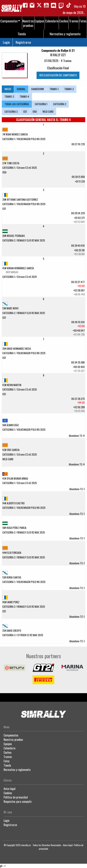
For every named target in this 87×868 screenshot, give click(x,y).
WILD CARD (48, 112)
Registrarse (23, 42)
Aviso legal (10, 789)
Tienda (7, 765)
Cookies (8, 793)
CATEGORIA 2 (60, 104)
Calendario (9, 748)
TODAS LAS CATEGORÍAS (17, 104)
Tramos (8, 757)
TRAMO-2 (69, 89)
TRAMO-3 (9, 96)
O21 (25, 112)
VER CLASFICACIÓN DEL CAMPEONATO (58, 75)
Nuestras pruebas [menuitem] (28, 23)
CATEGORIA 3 (11, 112)
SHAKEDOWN (37, 89)
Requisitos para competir (18, 802)
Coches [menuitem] (64, 21)
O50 (35, 112)
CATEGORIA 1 (41, 104)
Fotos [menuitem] (83, 21)
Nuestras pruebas (13, 740)
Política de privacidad (16, 797)
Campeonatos (11, 735)
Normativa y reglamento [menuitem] (65, 34)
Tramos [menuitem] (74, 21)
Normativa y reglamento (17, 770)
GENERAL (21, 89)
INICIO (8, 89)
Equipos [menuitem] (39, 21)
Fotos (7, 761)
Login (6, 42)
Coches (8, 752)
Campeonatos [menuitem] (9, 21)
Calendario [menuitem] (52, 21)
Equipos (8, 744)
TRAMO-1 (54, 89)
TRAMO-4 (24, 96)
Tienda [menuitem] (22, 34)
